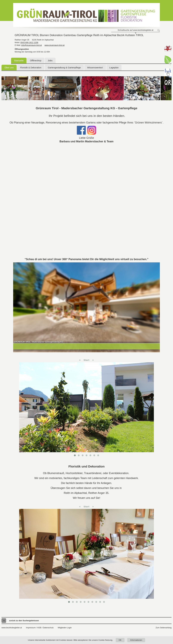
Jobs (50, 60)
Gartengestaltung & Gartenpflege (64, 68)
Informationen (136, 640)
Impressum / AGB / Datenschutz (40, 628)
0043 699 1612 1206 (29, 42)
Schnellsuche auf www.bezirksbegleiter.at (135, 30)
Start (86, 360)
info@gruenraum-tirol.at (32, 45)
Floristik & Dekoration (31, 68)
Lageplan (114, 68)
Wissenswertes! (95, 68)
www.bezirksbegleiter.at (12, 628)
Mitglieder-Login (65, 628)
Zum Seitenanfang (164, 628)
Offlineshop (36, 60)
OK (120, 640)
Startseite (19, 60)
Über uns (9, 68)
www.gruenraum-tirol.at (54, 45)
